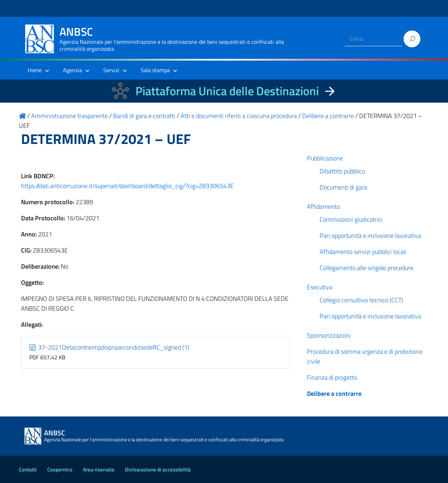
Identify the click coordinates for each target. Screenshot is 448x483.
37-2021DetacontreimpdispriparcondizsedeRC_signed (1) (110, 347)
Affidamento (323, 206)
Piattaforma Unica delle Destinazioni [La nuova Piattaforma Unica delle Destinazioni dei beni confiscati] (227, 91)
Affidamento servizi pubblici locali (363, 252)
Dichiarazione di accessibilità (158, 470)
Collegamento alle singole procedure (366, 268)
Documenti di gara (343, 187)
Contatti (28, 470)
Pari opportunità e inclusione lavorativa (370, 236)
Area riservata (99, 470)
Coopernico (60, 470)
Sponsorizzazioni (329, 335)
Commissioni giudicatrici (351, 219)
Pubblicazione (325, 158)
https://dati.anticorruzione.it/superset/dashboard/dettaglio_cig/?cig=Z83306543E (127, 186)
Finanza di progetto (332, 377)
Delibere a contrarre (334, 394)
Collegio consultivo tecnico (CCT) (361, 300)
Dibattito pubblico (342, 171)
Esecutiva (320, 287)
